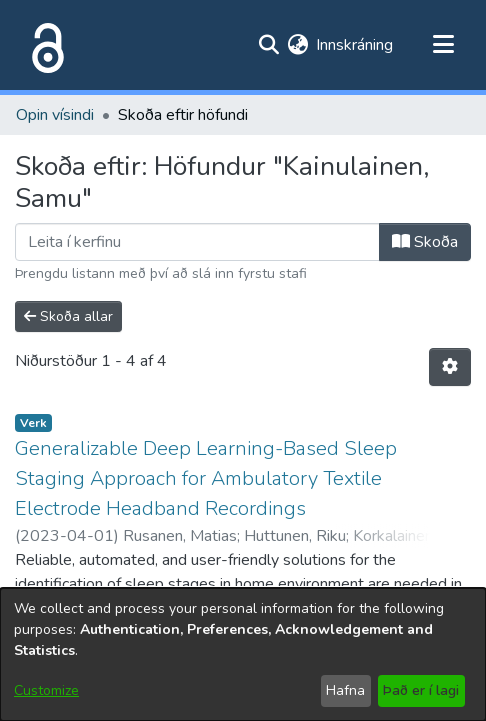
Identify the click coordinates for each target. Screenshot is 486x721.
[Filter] (197, 242)
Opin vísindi (55, 115)
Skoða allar (68, 316)
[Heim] (44, 45)
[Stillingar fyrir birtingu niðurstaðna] (450, 367)
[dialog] (243, 654)
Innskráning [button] (355, 45)
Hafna (345, 690)
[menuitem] (297, 45)
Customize (46, 690)
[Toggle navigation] (443, 45)
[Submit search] (268, 45)
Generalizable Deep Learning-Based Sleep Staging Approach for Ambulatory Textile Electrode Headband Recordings (206, 478)
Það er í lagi (421, 690)
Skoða (425, 242)
